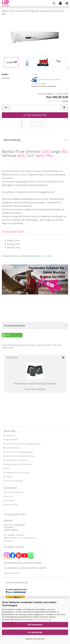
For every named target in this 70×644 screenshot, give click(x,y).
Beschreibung (12, 140)
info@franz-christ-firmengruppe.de (22, 538)
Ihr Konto (10, 496)
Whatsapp (8, 541)
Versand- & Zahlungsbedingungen (19, 452)
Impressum (10, 435)
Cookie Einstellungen (14, 481)
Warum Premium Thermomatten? (19, 464)
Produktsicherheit (14, 326)
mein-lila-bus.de (11, 573)
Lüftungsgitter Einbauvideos (17, 460)
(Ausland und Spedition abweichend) (44, 86)
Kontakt (9, 477)
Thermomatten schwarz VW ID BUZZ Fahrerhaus (35, 384)
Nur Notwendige (35, 632)
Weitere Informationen (35, 639)
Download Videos (13, 448)
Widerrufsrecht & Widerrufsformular (20, 456)
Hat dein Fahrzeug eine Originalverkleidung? (23, 444)
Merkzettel (10, 501)
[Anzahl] (35, 107)
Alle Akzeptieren (35, 625)
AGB (8, 468)
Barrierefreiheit (12, 440)
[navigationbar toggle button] (67, 3)
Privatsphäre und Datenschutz (18, 473)
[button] (67, 69)
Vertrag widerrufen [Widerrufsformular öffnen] (15, 514)
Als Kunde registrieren (15, 492)
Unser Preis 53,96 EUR (35, 389)
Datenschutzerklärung (42, 619)
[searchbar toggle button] (54, 3)
